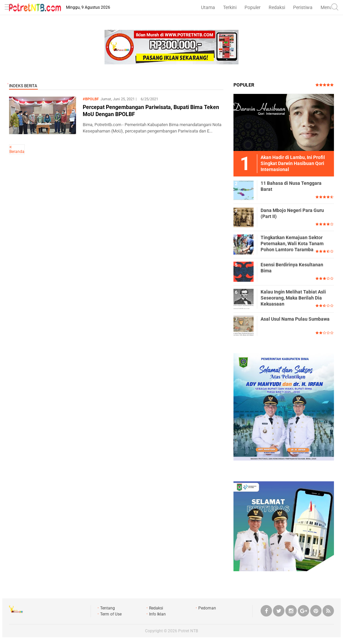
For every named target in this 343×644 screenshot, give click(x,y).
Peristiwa (303, 7)
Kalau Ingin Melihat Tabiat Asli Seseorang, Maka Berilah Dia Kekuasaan (293, 298)
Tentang (108, 608)
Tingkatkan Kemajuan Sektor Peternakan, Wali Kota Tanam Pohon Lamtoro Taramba (292, 244)
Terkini (230, 7)
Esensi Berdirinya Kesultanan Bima (292, 268)
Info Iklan (157, 614)
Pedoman (207, 608)
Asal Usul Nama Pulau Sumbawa (295, 319)
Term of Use (111, 614)
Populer (253, 7)
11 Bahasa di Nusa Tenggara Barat (291, 186)
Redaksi (277, 7)
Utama (208, 7)
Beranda (17, 152)
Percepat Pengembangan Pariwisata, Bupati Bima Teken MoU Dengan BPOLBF (151, 111)
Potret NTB (188, 631)
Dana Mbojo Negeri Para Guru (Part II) (292, 213)
